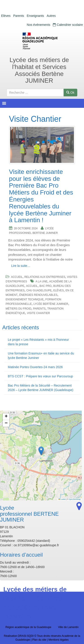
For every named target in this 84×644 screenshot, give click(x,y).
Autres (51, 16)
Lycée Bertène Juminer (51, 304)
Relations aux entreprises (45, 277)
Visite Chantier (38, 313)
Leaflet (62, 499)
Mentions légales (58, 640)
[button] (41, 451)
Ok (70, 93)
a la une (41, 281)
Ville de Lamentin (68, 627)
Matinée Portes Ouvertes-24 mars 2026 (35, 367)
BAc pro (45, 286)
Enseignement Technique (25, 299)
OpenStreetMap (75, 499)
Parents (19, 16)
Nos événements (38, 25)
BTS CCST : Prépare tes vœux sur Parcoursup (40, 376)
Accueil (17, 277)
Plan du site (39, 640)
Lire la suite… (21, 266)
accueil (32, 286)
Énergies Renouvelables (38, 295)
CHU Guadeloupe (39, 290)
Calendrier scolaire (68, 25)
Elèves (6, 16)
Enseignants (35, 16)
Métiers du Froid (18, 309)
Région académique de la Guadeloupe (28, 627)
